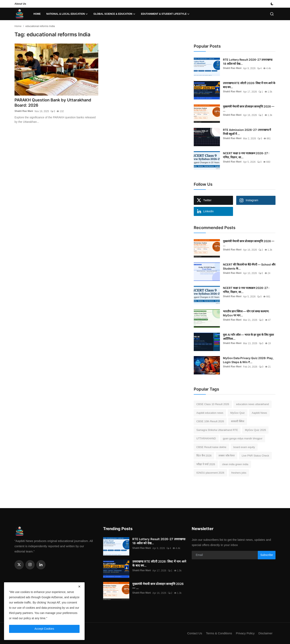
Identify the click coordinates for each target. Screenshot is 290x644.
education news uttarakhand (252, 404)
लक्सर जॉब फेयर (227, 456)
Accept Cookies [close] (44, 629)
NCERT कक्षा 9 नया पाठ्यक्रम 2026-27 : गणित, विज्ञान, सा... (246, 155)
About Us (20, 4)
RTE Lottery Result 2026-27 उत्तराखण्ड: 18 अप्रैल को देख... (248, 62)
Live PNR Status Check (255, 456)
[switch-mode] (272, 4)
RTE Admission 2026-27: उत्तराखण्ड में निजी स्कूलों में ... (247, 132)
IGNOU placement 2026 (210, 473)
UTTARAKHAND (206, 438)
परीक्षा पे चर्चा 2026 (206, 464)
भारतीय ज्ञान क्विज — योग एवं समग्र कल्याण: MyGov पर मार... (246, 313)
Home (37, 14)
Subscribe (267, 555)
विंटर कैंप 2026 (204, 456)
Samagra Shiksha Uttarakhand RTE (217, 430)
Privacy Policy (245, 633)
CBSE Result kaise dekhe (211, 447)
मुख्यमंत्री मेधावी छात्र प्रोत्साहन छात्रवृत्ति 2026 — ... (249, 108)
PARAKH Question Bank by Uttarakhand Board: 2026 (53, 103)
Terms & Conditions (219, 633)
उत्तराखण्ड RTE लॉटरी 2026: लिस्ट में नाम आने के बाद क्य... (249, 85)
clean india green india (235, 464)
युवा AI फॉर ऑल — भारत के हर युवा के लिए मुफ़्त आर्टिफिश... (248, 337)
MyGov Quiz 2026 (255, 430)
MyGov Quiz (238, 413)
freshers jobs (239, 473)
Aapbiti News (259, 413)
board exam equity (244, 447)
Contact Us (194, 633)
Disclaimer (265, 633)
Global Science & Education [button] (114, 14)
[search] (272, 14)
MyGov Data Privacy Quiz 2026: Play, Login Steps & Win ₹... (248, 360)
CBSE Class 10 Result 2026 (213, 404)
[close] (79, 587)
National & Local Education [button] (67, 14)
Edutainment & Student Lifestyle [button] (165, 14)
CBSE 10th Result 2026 (210, 421)
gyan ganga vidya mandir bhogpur (243, 438)
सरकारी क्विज (238, 421)
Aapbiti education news (210, 413)
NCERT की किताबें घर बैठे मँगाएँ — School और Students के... (249, 266)
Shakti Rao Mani (24, 112)
